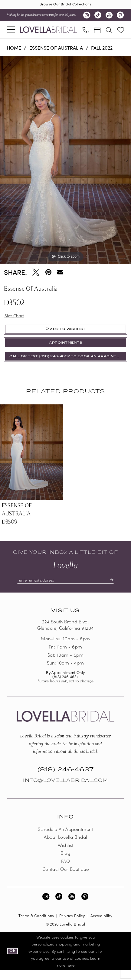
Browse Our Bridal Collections (65, 5)
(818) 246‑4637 (65, 686)
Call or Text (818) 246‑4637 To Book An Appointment (69, 364)
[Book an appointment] (97, 31)
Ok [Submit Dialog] (14, 961)
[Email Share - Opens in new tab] (60, 273)
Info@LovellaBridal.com (65, 790)
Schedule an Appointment (65, 839)
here (70, 975)
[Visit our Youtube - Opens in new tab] (109, 16)
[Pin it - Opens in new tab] (48, 273)
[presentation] (31, 461)
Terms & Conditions (36, 926)
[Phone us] (86, 31)
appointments (65, 348)
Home (14, 49)
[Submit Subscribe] (117, 589)
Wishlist (66, 855)
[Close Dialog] (4, 961)
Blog (65, 863)
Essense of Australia (56, 49)
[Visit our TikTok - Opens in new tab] (98, 16)
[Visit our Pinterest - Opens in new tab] (120, 16)
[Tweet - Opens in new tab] (36, 273)
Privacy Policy (72, 926)
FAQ (66, 871)
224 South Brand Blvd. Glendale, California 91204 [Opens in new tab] (65, 635)
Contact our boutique (66, 879)
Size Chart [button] (16, 317)
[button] (11, 31)
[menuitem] (11, 31)
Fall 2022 (102, 49)
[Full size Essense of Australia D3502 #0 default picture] (65, 161)
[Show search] (109, 31)
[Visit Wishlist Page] (121, 31)
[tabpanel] (65, 161)
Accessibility (102, 926)
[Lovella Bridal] (49, 31)
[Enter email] (65, 589)
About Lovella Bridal (65, 847)
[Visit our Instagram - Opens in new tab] (87, 16)
